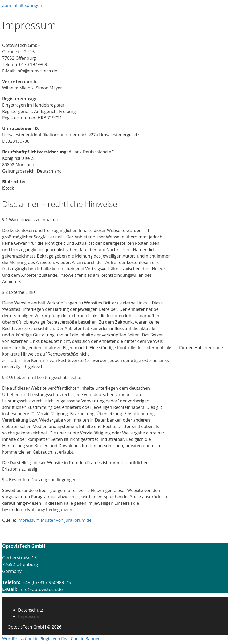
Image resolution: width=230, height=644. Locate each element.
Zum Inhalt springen (22, 5)
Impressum (29, 616)
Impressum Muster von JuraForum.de (54, 520)
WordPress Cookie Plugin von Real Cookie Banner (51, 639)
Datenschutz (30, 610)
